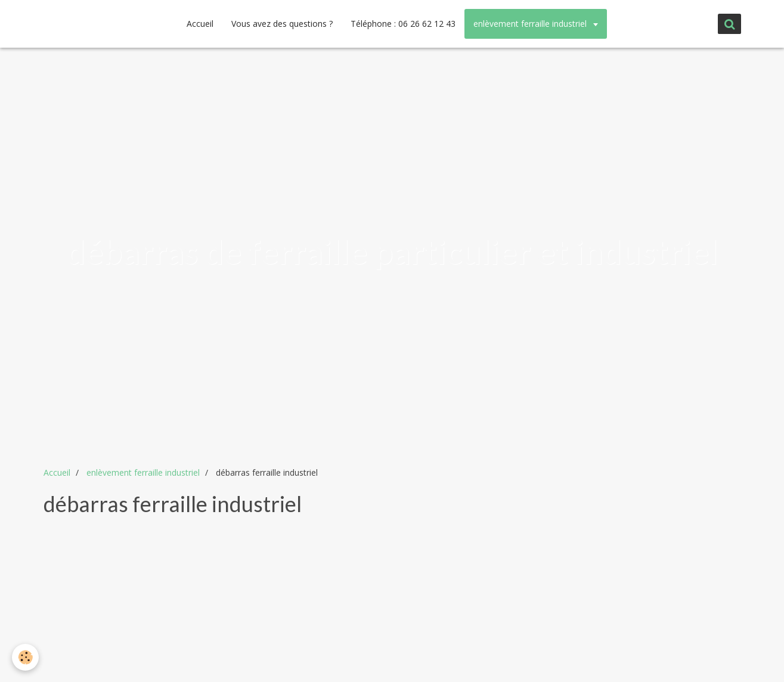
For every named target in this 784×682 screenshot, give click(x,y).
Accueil (200, 24)
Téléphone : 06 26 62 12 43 (403, 24)
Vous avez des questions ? (282, 24)
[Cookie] (25, 657)
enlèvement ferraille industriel (531, 24)
